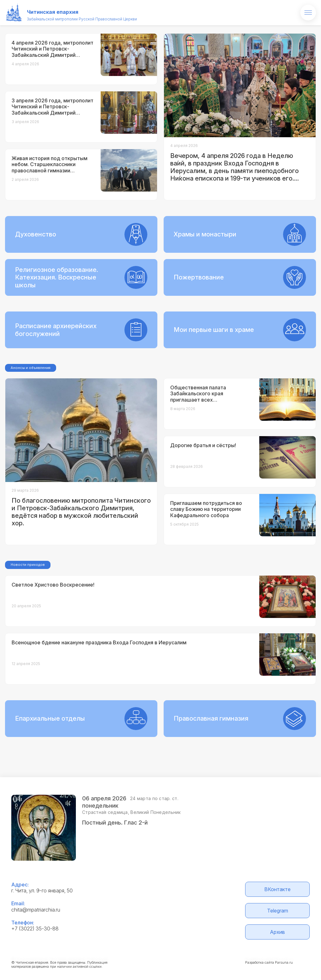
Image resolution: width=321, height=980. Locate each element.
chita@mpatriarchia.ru (36, 910)
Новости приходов (28, 565)
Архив (277, 932)
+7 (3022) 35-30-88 (35, 929)
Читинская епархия (53, 12)
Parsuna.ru (284, 962)
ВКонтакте (277, 889)
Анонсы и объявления (31, 368)
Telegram (278, 911)
